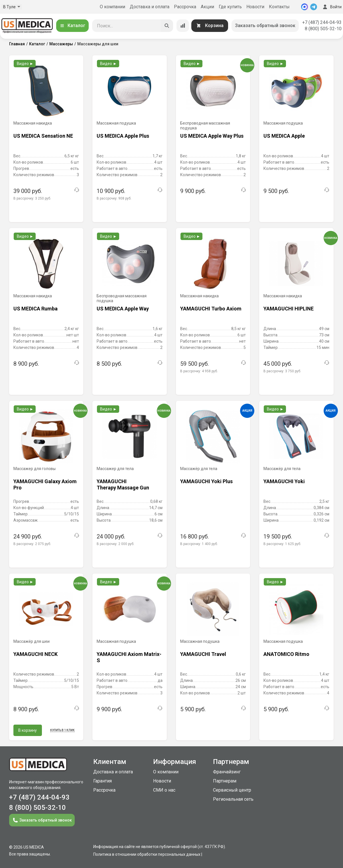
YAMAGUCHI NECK (35, 654)
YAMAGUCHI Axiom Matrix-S (129, 657)
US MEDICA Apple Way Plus (212, 136)
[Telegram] (314, 7)
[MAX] (305, 7)
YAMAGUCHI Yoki (284, 481)
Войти (332, 7)
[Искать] (167, 26)
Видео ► (25, 64)
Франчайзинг (227, 772)
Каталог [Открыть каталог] (72, 26)
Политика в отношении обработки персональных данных (147, 854)
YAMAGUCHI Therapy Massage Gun (123, 484)
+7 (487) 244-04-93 (322, 22)
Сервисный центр (232, 790)
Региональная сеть (233, 799)
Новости (255, 7)
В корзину (28, 730)
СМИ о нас (164, 790)
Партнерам (225, 781)
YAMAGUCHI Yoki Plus (206, 481)
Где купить (230, 7)
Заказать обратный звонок (265, 26)
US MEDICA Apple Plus (123, 136)
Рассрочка (185, 7)
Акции (207, 7)
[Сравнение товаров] (183, 26)
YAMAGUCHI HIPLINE (289, 309)
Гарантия (103, 781)
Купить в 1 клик (62, 730)
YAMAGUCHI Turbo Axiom (211, 309)
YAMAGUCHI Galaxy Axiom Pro (45, 484)
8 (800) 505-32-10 (323, 29)
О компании (112, 7)
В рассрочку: (32, 198)
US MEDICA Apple (284, 136)
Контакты (279, 7)
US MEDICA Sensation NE (43, 136)
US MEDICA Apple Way (123, 309)
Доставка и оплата (150, 7)
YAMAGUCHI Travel (203, 654)
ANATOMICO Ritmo (286, 654)
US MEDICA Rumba (35, 309)
